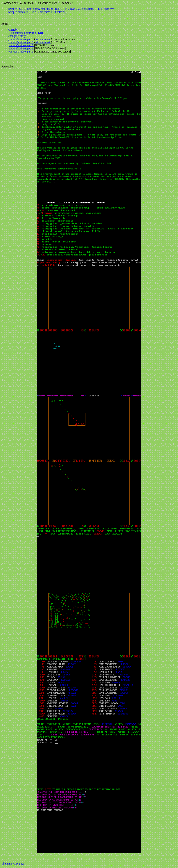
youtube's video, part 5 (21, 52)
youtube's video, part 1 (21, 39)
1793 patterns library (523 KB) (26, 33)
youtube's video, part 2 (21, 42)
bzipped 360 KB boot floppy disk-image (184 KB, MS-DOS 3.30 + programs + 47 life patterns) (62, 9)
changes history (17, 36)
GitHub (13, 30)
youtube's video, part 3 (21, 45)
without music (43, 39)
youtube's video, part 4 (21, 48)
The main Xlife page (13, 864)
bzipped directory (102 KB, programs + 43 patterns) (37, 12)
